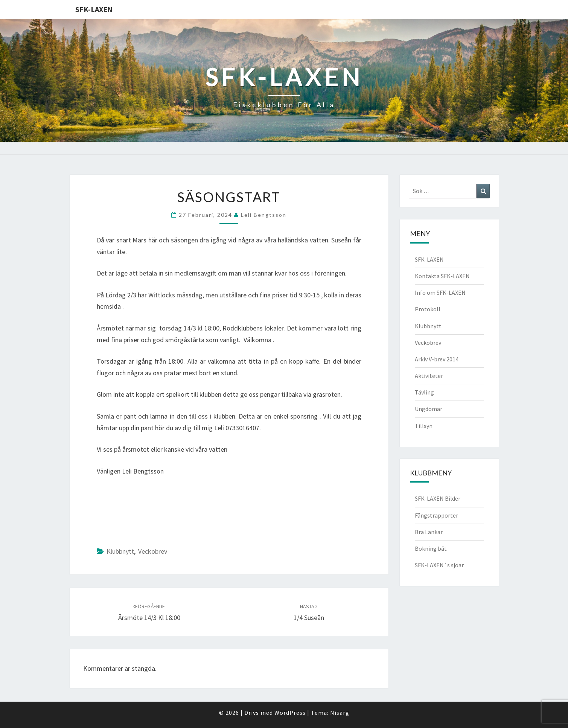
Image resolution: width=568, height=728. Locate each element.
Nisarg (340, 713)
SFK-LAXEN (94, 9)
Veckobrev (153, 551)
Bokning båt (431, 548)
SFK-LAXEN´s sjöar (439, 565)
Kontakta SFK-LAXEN (442, 276)
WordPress (290, 713)
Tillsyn (424, 426)
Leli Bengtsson (264, 215)
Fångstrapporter (436, 515)
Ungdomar (429, 409)
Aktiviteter (429, 376)
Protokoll (428, 309)
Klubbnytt (120, 551)
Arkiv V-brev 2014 (437, 359)
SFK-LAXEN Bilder (438, 498)
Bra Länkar (429, 532)
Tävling (424, 392)
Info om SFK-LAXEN (440, 292)
